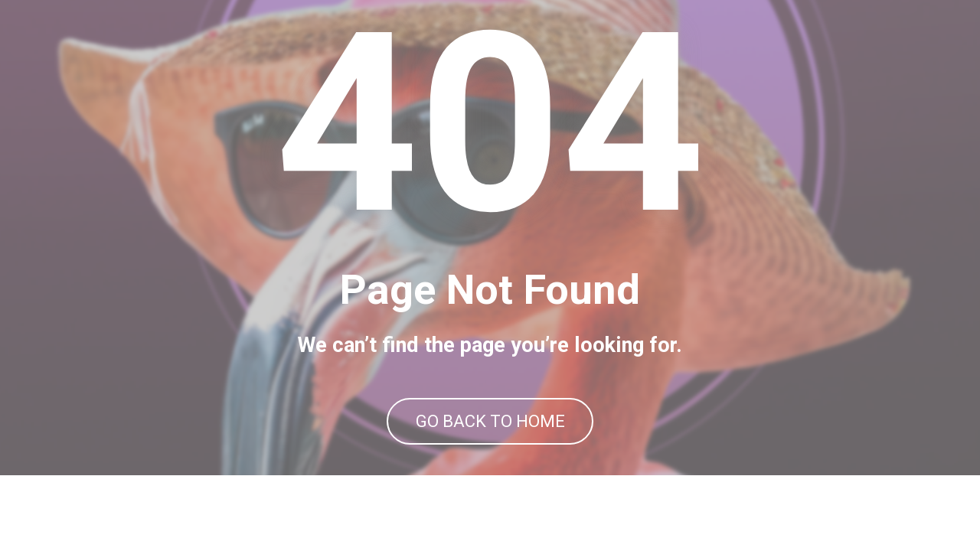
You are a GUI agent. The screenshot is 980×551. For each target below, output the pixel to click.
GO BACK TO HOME (490, 459)
